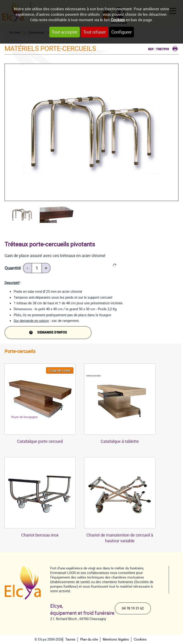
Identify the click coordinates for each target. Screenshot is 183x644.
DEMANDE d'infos (52, 332)
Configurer (122, 32)
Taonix (70, 639)
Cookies (118, 20)
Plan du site (89, 639)
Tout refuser (94, 32)
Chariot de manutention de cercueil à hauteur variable (120, 538)
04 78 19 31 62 (133, 608)
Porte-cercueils (20, 351)
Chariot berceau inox (40, 535)
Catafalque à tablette (120, 441)
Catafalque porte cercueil (40, 441)
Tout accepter (65, 32)
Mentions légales (116, 639)
